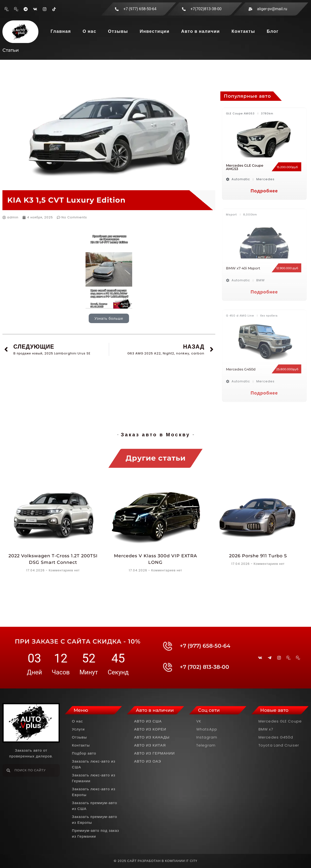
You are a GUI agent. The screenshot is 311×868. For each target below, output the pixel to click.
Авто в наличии (200, 31)
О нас (89, 31)
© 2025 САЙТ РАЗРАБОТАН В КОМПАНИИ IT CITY (156, 861)
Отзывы (118, 31)
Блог (273, 31)
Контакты (243, 31)
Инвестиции (155, 31)
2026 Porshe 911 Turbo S (258, 556)
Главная (61, 31)
